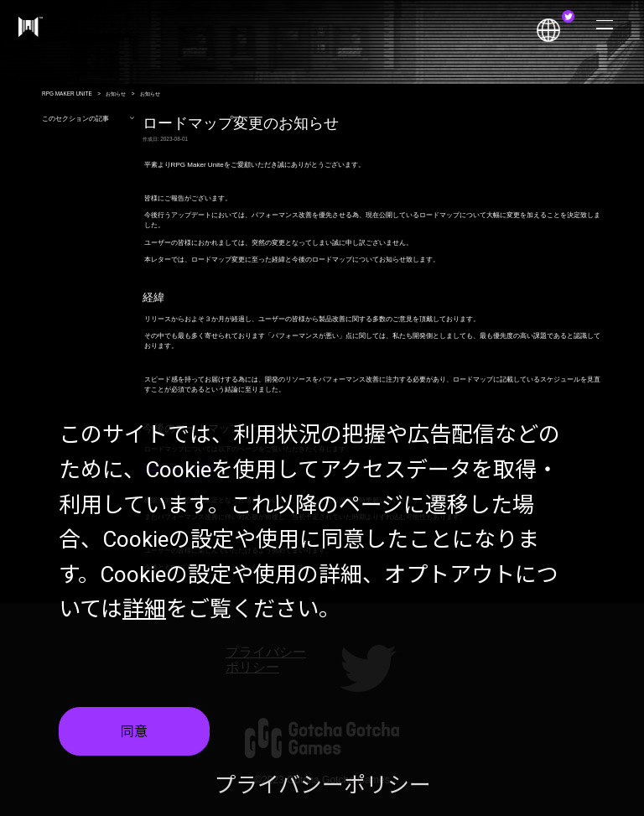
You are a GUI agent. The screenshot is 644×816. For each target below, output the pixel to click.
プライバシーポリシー (322, 787)
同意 (134, 733)
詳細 (144, 611)
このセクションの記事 (88, 119)
